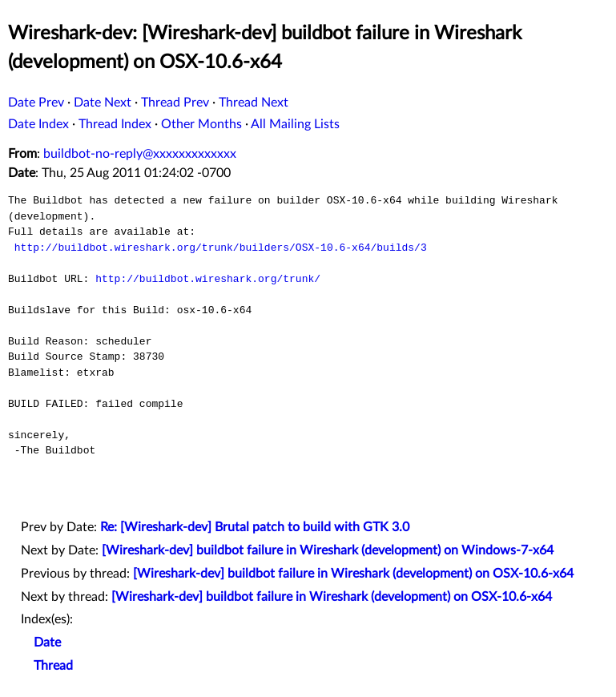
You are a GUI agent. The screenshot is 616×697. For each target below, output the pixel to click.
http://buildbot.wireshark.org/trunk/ (208, 279)
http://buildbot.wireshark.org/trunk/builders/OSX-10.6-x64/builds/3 (221, 248)
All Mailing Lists (295, 124)
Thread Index (115, 124)
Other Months (201, 124)
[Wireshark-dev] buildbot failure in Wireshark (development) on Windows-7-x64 (328, 550)
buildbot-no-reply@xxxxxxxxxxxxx (140, 154)
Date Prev (36, 103)
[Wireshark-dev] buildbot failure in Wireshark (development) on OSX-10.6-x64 (353, 574)
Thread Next (254, 103)
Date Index (38, 124)
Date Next (103, 103)
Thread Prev (175, 103)
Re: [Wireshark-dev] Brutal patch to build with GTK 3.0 (255, 527)
